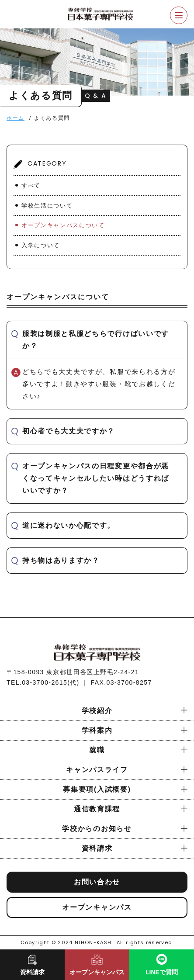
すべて (31, 185)
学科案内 (97, 730)
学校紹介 (97, 711)
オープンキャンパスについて (63, 225)
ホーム (16, 118)
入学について (41, 245)
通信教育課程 (97, 809)
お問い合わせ (97, 882)
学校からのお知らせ (97, 829)
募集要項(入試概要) (97, 789)
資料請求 (97, 848)
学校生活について (47, 206)
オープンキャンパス (97, 907)
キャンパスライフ (97, 770)
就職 (97, 750)
